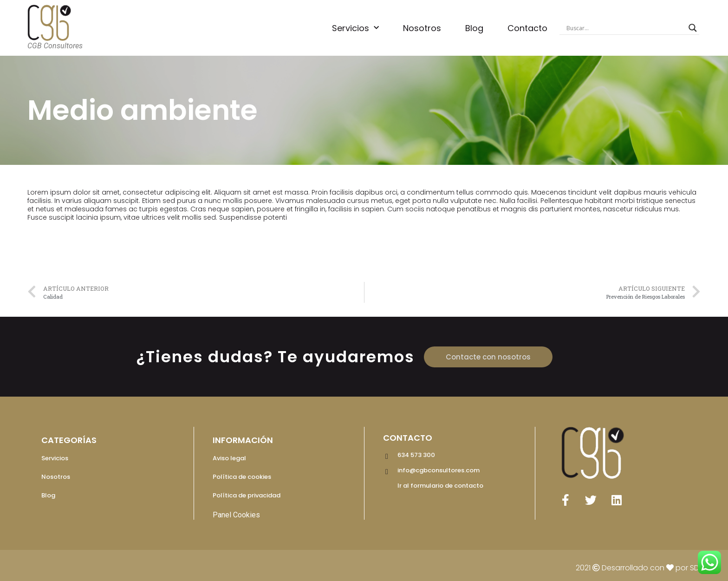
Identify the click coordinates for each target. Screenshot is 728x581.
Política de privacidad (247, 495)
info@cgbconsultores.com (439, 470)
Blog (474, 28)
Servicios (355, 28)
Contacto (527, 28)
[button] (488, 357)
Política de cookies (242, 477)
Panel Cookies (236, 515)
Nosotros (422, 28)
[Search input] (625, 28)
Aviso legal (229, 458)
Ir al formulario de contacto (440, 486)
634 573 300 (416, 455)
